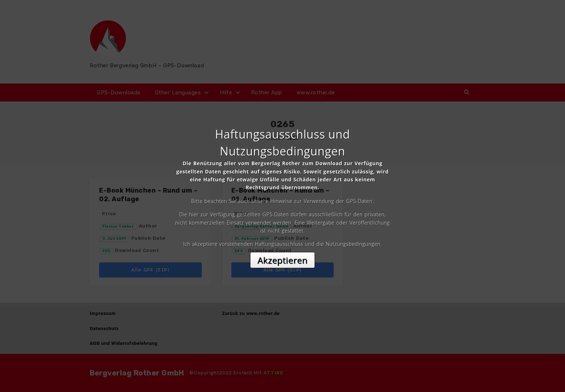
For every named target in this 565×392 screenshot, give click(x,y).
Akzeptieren (283, 260)
